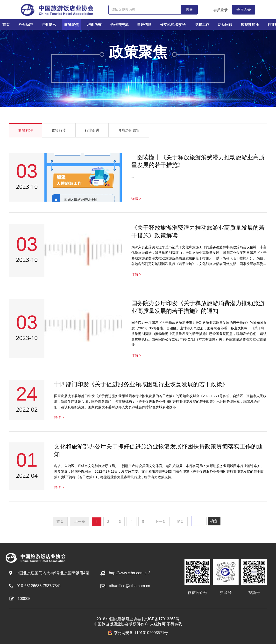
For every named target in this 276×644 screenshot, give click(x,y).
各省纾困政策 (129, 130)
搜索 (189, 10)
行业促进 (92, 130)
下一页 (160, 521)
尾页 (180, 521)
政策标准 (26, 131)
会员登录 (220, 10)
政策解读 (59, 130)
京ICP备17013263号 (162, 619)
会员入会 (244, 10)
